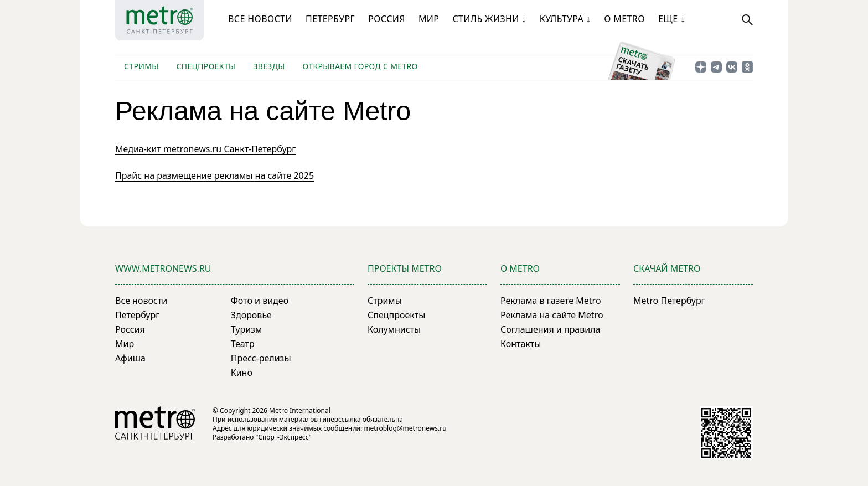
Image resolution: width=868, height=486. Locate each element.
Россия (387, 19)
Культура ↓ (565, 19)
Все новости (260, 19)
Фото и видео (260, 301)
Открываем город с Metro (360, 66)
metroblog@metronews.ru (405, 428)
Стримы (141, 66)
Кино (242, 373)
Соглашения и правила (551, 329)
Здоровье (251, 315)
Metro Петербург (669, 301)
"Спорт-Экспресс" (284, 437)
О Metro (624, 19)
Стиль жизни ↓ (489, 19)
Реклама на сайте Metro (552, 315)
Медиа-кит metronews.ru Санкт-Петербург (205, 149)
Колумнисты (394, 329)
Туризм (246, 329)
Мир (429, 19)
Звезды (269, 66)
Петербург (330, 19)
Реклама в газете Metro (551, 301)
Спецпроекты (206, 66)
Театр (243, 344)
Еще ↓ (671, 19)
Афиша (130, 358)
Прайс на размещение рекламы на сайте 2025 (215, 175)
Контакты (521, 344)
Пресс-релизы (261, 358)
